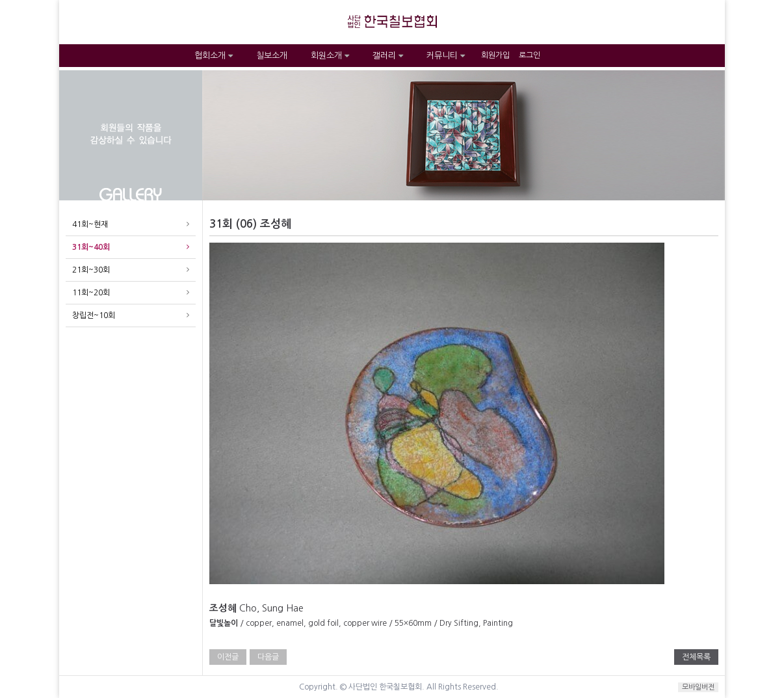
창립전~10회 (94, 315)
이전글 (228, 657)
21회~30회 (91, 270)
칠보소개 (272, 56)
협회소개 (214, 56)
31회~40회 (91, 247)
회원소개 (330, 56)
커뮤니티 (446, 56)
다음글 (268, 657)
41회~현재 (90, 224)
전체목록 (696, 657)
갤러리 (388, 56)
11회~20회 (91, 293)
